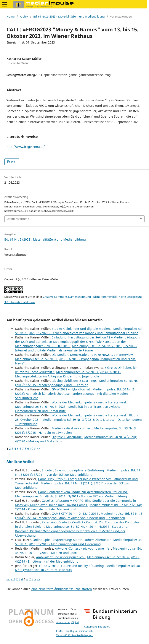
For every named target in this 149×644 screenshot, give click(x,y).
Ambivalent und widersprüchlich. (61, 557)
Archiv (24, 16)
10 (32, 449)
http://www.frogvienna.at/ (26, 147)
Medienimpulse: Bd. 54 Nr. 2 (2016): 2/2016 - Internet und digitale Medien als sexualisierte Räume (76, 348)
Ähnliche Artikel (20, 462)
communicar (63, 622)
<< (8, 579)
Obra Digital (70, 631)
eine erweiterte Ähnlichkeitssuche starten (62, 589)
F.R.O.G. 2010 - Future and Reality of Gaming (72, 566)
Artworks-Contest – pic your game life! (83, 548)
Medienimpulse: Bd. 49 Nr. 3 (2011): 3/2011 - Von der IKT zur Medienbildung (78, 472)
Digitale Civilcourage (67, 437)
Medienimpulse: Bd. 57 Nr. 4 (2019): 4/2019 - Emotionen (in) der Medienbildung (77, 559)
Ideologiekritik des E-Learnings (75, 381)
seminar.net (85, 631)
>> (38, 449)
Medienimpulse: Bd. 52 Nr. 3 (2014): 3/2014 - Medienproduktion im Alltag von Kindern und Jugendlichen (68, 374)
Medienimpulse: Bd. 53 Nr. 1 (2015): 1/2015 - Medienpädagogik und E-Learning (78, 383)
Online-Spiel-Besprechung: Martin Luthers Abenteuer (72, 540)
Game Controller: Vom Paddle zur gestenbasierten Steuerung (83, 492)
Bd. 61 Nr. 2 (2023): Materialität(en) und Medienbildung (69, 16)
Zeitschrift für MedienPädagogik (74, 635)
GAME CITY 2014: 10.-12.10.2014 (75, 514)
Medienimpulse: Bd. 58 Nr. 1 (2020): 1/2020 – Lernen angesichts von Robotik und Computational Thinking (79, 331)
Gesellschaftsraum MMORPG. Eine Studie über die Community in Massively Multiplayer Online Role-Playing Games (76, 503)
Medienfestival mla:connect (72, 428)
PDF (13, 162)
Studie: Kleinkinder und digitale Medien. (82, 329)
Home (10, 16)
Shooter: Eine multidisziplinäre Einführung (73, 470)
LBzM (59, 631)
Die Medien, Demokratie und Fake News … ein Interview (93, 355)
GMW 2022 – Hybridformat (71, 389)
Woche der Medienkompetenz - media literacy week (90, 402)
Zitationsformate (18, 219)
